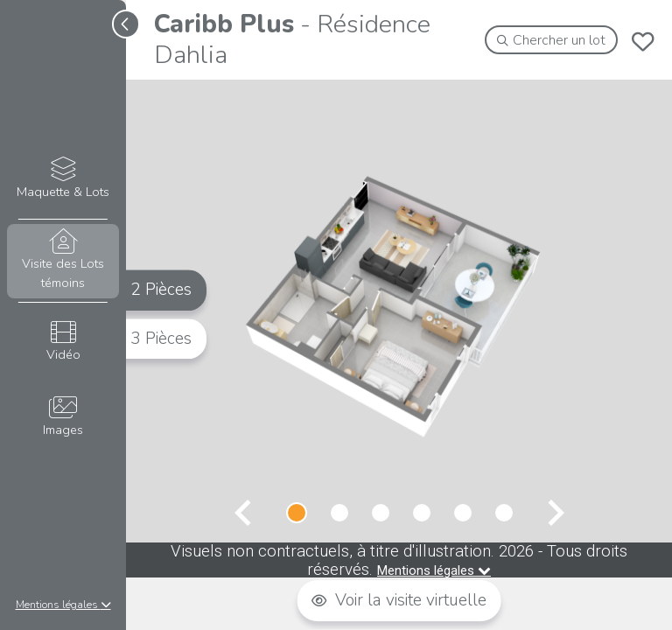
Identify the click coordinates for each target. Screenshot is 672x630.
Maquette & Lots (63, 179)
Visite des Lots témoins (63, 260)
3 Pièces (161, 339)
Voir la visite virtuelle (399, 600)
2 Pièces (161, 290)
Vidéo (63, 342)
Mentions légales (63, 605)
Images (63, 417)
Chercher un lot (552, 40)
